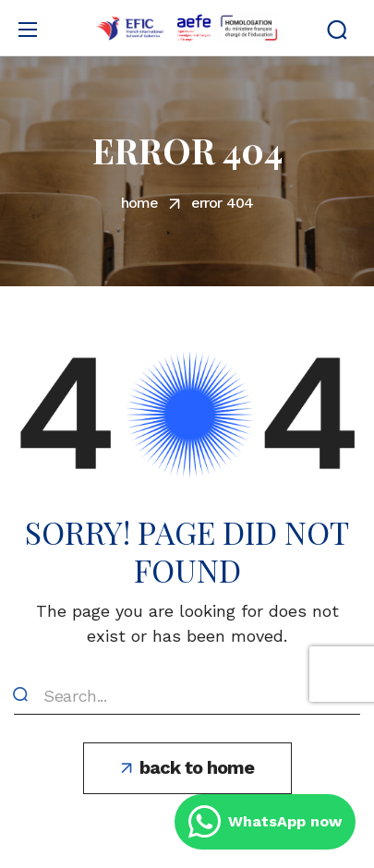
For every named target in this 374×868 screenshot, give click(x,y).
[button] (337, 30)
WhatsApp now (265, 822)
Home (140, 203)
